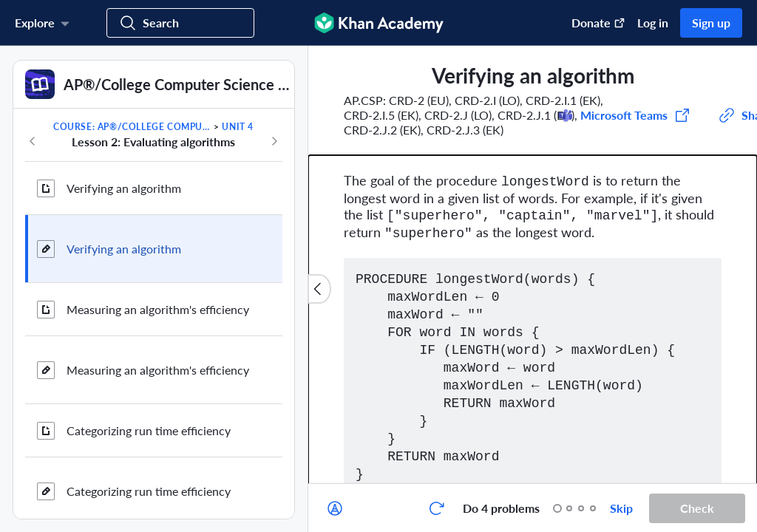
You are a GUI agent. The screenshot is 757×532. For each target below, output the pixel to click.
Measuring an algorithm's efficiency (158, 309)
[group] (533, 265)
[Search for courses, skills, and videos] (180, 23)
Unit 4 (238, 127)
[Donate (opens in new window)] (591, 23)
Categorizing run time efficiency (149, 430)
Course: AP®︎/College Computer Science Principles (132, 127)
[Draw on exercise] (335, 508)
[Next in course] (274, 141)
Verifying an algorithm (124, 188)
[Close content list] (319, 289)
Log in (653, 23)
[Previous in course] (33, 141)
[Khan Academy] (379, 23)
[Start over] (436, 508)
